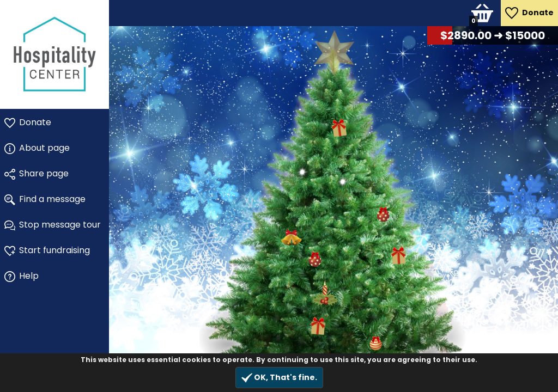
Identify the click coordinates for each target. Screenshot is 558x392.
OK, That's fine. (279, 378)
